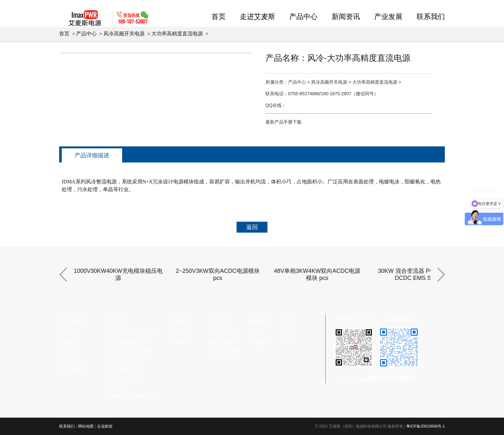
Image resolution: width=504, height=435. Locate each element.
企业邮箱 (105, 426)
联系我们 (431, 17)
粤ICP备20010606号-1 (426, 426)
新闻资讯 (346, 17)
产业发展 (388, 17)
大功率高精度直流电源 (177, 34)
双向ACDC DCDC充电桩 (130, 351)
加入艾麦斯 (258, 342)
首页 (219, 17)
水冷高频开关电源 (125, 369)
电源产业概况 (221, 333)
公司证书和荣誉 (73, 369)
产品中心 (303, 17)
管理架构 (67, 360)
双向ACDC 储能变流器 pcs (132, 333)
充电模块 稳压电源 (125, 360)
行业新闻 (179, 342)
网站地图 (86, 426)
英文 (291, 333)
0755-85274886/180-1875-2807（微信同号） (333, 94)
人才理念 (256, 333)
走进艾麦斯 (257, 17)
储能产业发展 (221, 342)
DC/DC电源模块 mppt (128, 342)
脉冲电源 (117, 387)
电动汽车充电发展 (225, 351)
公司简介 (67, 333)
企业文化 (67, 342)
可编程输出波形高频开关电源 (134, 396)
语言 (291, 320)
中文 (291, 342)
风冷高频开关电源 (124, 34)
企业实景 (67, 351)
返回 (252, 227)
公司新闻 (179, 333)
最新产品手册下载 (283, 122)
